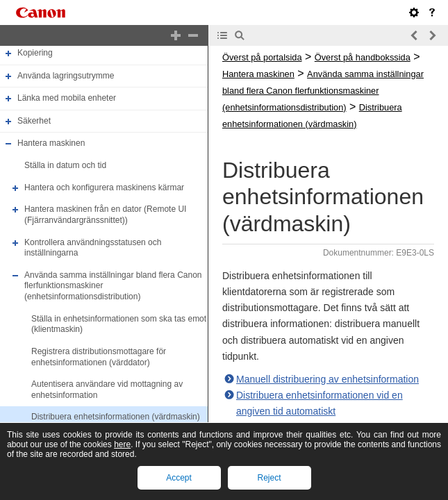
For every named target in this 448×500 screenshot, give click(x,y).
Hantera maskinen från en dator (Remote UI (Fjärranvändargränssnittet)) (105, 215)
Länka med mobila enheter (67, 98)
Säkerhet (34, 121)
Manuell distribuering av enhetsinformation (327, 379)
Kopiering (35, 53)
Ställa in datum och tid (65, 165)
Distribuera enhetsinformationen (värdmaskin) (116, 417)
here (122, 444)
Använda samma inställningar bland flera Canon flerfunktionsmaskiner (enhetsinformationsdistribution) (323, 91)
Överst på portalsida (262, 57)
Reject (269, 478)
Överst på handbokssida (363, 57)
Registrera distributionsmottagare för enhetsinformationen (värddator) (99, 357)
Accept (179, 478)
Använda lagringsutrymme (66, 76)
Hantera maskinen (51, 144)
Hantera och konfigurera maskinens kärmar (104, 187)
